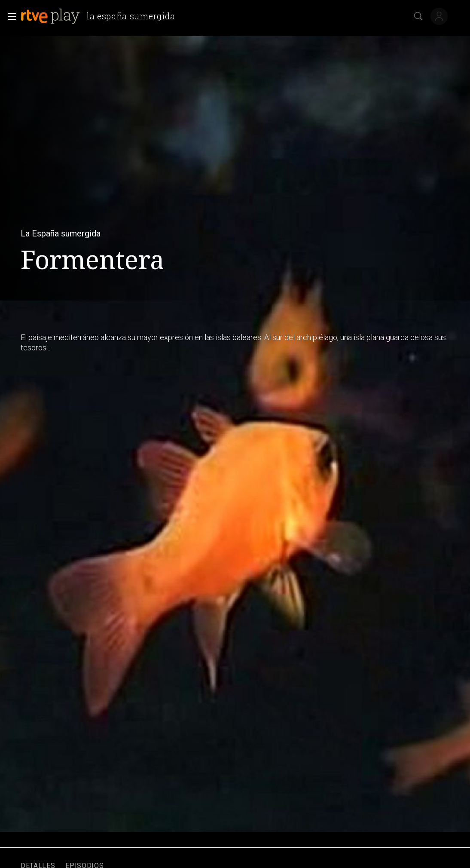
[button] (9, 16)
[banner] (101, 16)
